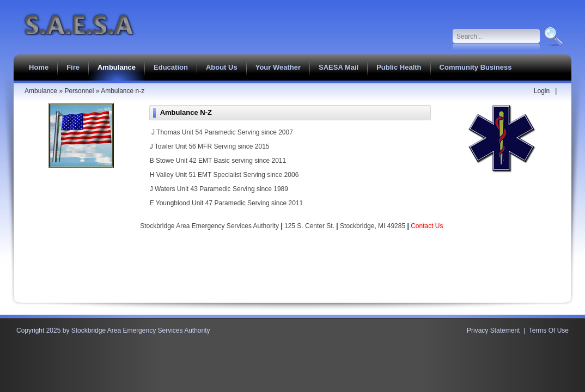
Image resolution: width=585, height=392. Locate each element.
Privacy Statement (493, 330)
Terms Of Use (549, 330)
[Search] (496, 36)
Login (542, 91)
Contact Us (427, 226)
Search (553, 36)
